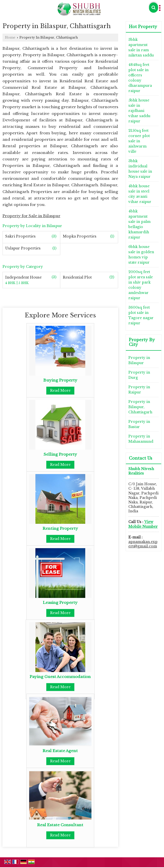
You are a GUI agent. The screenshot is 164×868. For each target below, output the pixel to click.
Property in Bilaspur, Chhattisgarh (140, 407)
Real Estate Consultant (60, 825)
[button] (143, 524)
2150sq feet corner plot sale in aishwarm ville (139, 141)
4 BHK (11, 283)
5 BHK (24, 283)
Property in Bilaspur (139, 360)
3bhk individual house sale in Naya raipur (140, 169)
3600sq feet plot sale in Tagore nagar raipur (141, 315)
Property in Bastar (139, 424)
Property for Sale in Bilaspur (31, 216)
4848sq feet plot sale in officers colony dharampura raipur (140, 78)
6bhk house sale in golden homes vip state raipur (141, 255)
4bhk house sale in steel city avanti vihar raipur (140, 194)
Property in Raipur (139, 390)
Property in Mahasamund (141, 439)
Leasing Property (60, 603)
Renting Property (60, 528)
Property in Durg (139, 375)
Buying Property (60, 380)
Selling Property (60, 454)
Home (10, 37)
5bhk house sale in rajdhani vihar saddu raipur (139, 111)
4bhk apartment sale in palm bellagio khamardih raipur (139, 224)
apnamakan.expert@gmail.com (143, 544)
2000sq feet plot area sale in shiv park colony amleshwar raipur (141, 285)
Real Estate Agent (60, 751)
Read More (60, 390)
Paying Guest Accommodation (60, 677)
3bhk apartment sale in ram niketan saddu (141, 47)
